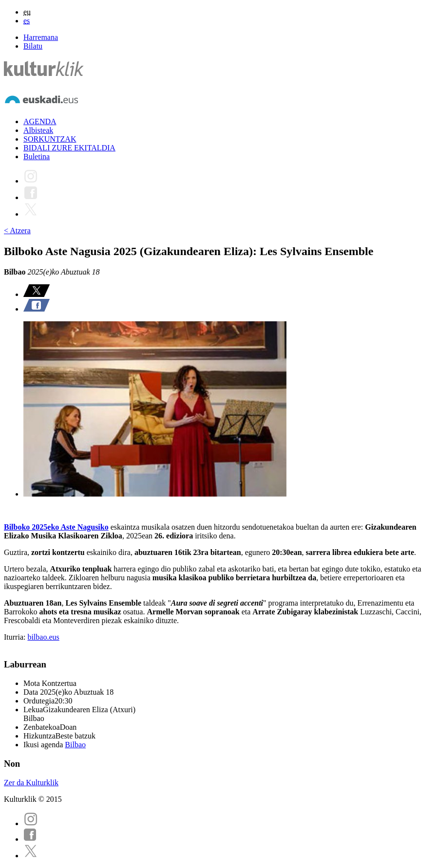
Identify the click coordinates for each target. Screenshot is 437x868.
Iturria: (16, 637)
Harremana (41, 37)
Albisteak (38, 130)
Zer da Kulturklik (31, 783)
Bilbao (75, 745)
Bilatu (33, 46)
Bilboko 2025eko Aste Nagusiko (56, 527)
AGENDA (40, 121)
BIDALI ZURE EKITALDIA (69, 148)
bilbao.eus (43, 637)
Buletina (37, 157)
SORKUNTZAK (50, 139)
